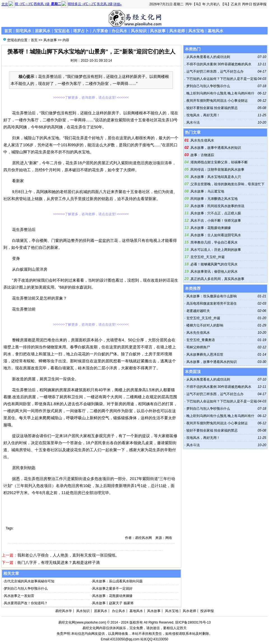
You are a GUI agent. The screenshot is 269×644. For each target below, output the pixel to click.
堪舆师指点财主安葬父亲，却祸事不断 (219, 162)
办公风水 (119, 31)
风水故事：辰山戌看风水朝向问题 (117, 581)
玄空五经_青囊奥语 (201, 340)
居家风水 (43, 31)
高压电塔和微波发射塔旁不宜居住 (212, 304)
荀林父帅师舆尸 (198, 347)
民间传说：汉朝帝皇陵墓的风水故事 (217, 170)
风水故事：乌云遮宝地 (207, 191)
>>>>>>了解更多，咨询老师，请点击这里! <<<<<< (91, 98)
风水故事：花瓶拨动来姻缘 (112, 596)
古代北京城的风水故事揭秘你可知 (29, 581)
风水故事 (158, 31)
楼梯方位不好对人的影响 (205, 325)
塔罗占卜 (81, 31)
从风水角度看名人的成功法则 (207, 57)
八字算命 (100, 31)
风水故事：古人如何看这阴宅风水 (216, 235)
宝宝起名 (62, 31)
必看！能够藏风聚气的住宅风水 (214, 264)
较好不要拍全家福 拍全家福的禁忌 (211, 108)
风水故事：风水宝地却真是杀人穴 (216, 177)
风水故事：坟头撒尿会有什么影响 (212, 296)
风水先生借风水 (202, 140)
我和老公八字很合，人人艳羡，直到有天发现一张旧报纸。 (68, 555)
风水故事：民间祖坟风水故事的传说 (217, 206)
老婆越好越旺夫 (198, 311)
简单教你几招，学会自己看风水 (214, 242)
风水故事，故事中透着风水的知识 (216, 148)
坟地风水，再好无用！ (202, 115)
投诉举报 (260, 4)
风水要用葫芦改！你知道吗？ (26, 603)
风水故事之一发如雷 (19, 596)
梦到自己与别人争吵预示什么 (26, 589)
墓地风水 (215, 31)
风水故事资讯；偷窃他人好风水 (214, 272)
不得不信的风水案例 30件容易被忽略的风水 (218, 64)
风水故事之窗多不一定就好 (112, 589)
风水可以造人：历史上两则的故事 (216, 250)
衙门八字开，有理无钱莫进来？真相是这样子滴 (59, 562)
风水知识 (139, 31)
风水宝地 (196, 31)
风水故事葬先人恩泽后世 (205, 355)
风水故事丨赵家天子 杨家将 (113, 603)
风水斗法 (192, 122)
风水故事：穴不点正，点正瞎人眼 (216, 213)
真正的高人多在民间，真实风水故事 (217, 279)
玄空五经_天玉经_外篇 (207, 257)
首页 (8, 31)
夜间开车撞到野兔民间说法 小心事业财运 (216, 101)
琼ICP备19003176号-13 (193, 622)
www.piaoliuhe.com (91, 622)
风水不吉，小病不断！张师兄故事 (216, 221)
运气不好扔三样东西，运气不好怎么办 (214, 71)
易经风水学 (64, 611)
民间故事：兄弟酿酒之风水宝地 (214, 199)
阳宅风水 (24, 31)
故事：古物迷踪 (202, 155)
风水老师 (177, 31)
